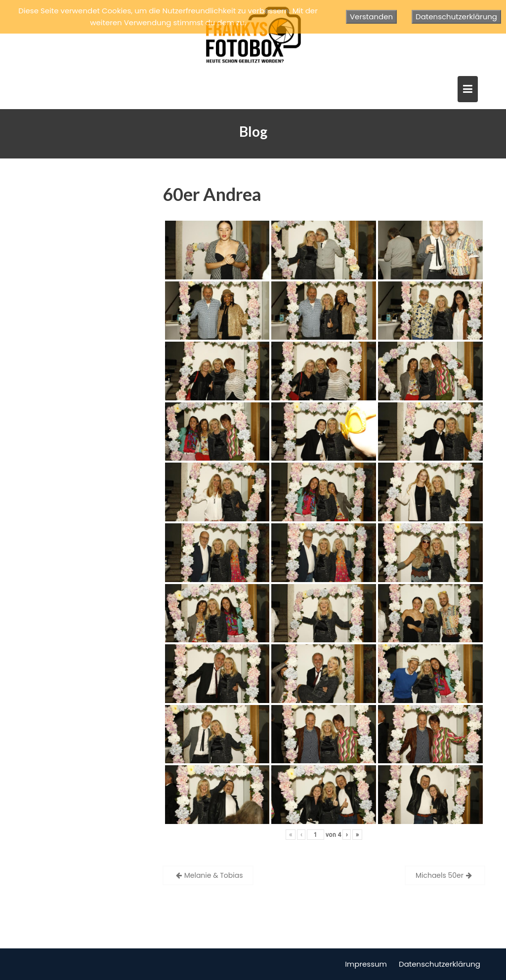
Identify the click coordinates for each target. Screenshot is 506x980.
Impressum (366, 964)
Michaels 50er (440, 875)
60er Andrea (212, 194)
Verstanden (371, 17)
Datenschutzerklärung (440, 964)
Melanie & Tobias (214, 875)
